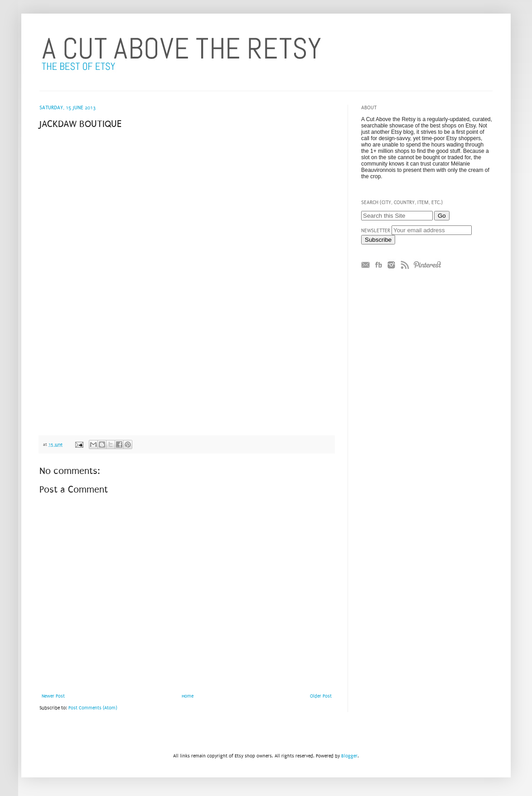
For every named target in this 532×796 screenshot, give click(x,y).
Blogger (349, 756)
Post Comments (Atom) (93, 708)
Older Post (321, 696)
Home (188, 696)
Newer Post (53, 696)
